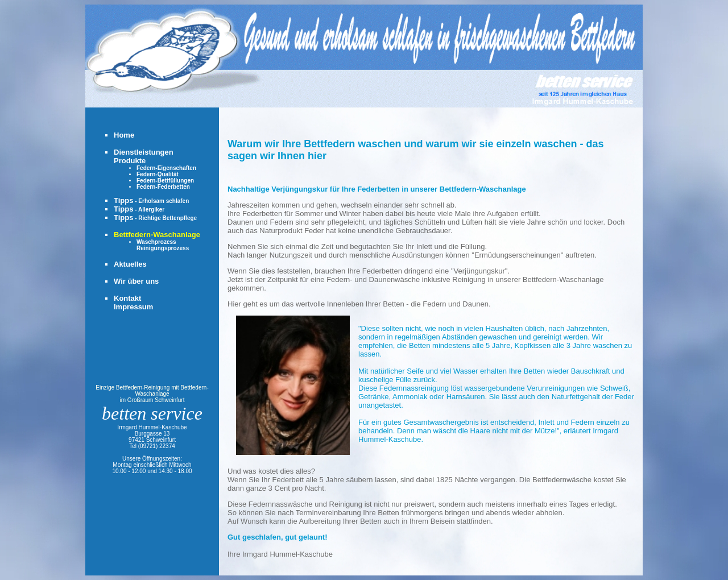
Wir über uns (136, 281)
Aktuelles (130, 264)
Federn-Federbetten (163, 187)
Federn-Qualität (158, 174)
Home (124, 135)
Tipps (151, 200)
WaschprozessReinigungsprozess (163, 245)
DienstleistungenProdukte (144, 156)
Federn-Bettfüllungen (165, 181)
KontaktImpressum (133, 303)
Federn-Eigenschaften (166, 168)
